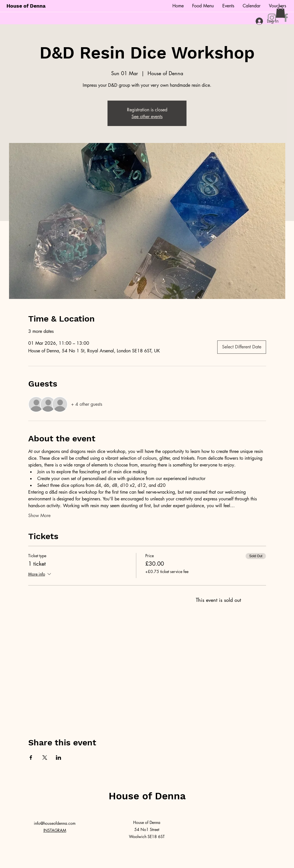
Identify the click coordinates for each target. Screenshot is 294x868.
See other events (147, 117)
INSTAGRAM (55, 830)
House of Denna (26, 6)
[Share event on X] (45, 758)
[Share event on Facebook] (31, 758)
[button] (280, 12)
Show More (39, 516)
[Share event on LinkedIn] (59, 758)
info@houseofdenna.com (55, 823)
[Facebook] (286, 18)
